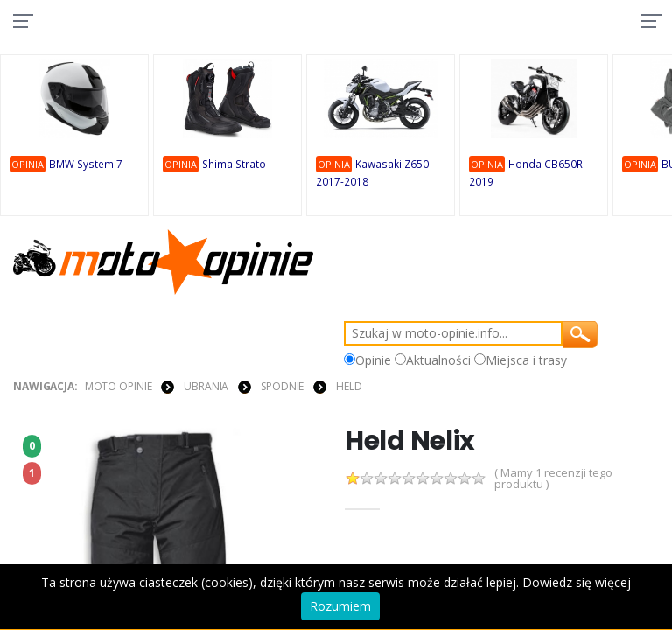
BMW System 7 (87, 165)
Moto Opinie (119, 386)
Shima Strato (235, 165)
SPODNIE (282, 386)
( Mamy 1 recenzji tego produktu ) (553, 479)
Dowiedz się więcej (577, 582)
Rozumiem (340, 606)
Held (349, 386)
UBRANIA (206, 386)
